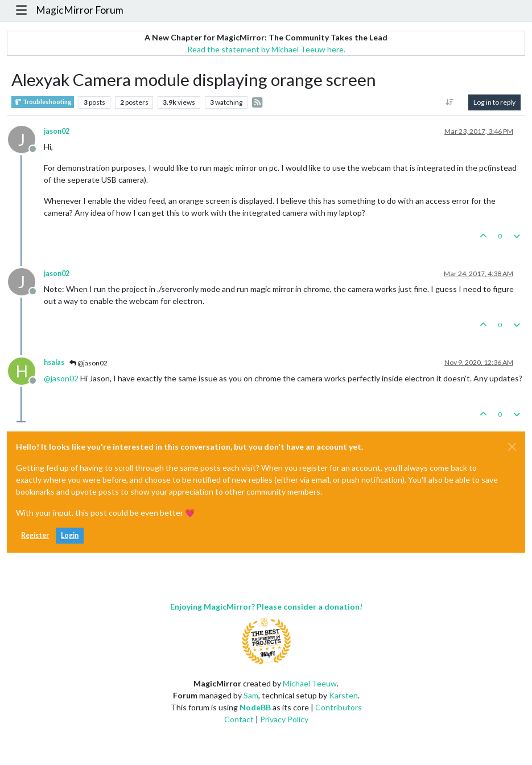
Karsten (343, 695)
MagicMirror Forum (80, 10)
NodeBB (255, 707)
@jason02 (88, 363)
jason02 (57, 131)
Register (35, 535)
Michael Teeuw (310, 683)
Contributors (339, 707)
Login (70, 535)
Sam (251, 695)
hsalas (54, 362)
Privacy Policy (284, 719)
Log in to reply (494, 102)
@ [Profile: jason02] (61, 378)
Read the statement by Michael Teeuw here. (266, 49)
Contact (239, 719)
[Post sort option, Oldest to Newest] (450, 102)
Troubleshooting (43, 102)
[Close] (512, 447)
